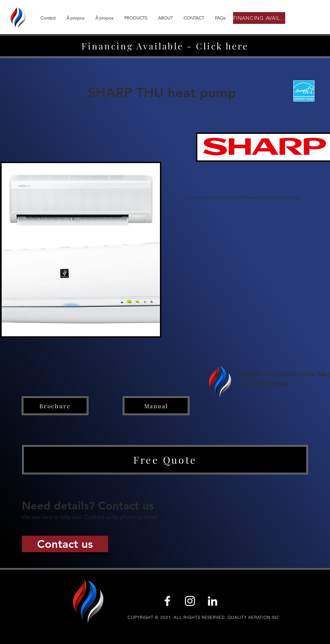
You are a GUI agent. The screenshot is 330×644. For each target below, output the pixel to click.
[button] (165, 460)
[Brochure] (55, 406)
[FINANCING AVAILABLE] (259, 18)
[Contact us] (65, 544)
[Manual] (156, 406)
